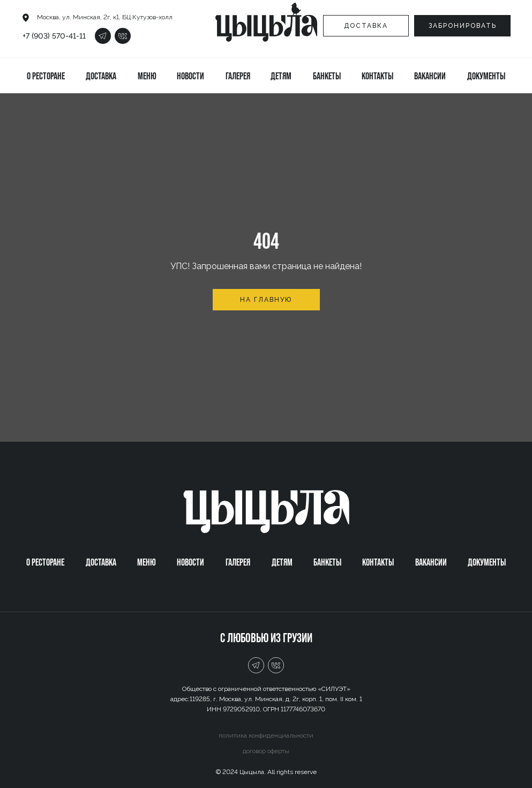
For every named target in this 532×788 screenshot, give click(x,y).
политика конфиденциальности (266, 735)
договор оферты (266, 751)
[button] (462, 26)
